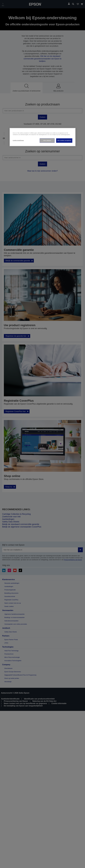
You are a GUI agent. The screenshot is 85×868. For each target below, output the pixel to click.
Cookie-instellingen (18, 140)
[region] (43, 137)
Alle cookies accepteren (64, 140)
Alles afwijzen (47, 140)
